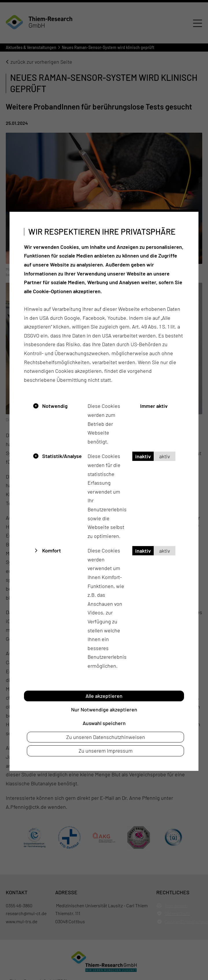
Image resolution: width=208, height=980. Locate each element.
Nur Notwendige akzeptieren (104, 709)
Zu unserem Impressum (106, 751)
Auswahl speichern (104, 723)
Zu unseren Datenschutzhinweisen (106, 737)
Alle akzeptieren (104, 696)
